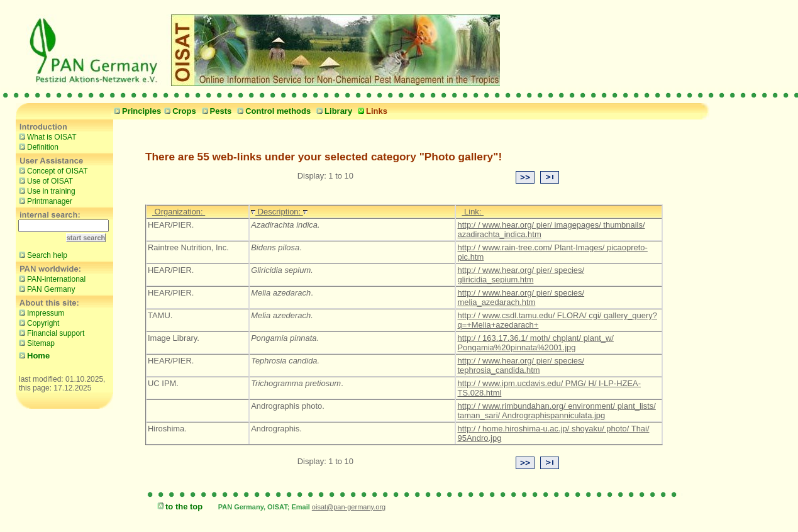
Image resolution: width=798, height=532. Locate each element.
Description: (279, 212)
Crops (179, 111)
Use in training (46, 191)
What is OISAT (46, 136)
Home (33, 356)
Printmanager (44, 201)
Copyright (37, 323)
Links (371, 111)
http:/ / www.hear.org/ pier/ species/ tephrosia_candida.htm (521, 365)
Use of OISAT (44, 180)
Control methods (272, 111)
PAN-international (51, 279)
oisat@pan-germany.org (349, 507)
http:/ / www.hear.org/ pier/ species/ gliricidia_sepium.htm (521, 275)
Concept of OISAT (52, 170)
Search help (42, 255)
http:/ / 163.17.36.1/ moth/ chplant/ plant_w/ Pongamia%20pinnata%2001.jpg (535, 343)
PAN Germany (45, 289)
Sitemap (35, 343)
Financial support (50, 333)
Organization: (179, 212)
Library (333, 111)
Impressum (40, 313)
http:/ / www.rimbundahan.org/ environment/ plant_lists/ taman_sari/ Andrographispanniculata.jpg (556, 411)
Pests (215, 111)
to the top (178, 507)
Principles (136, 111)
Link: (473, 212)
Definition (37, 147)
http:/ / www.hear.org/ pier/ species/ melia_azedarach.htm (521, 297)
